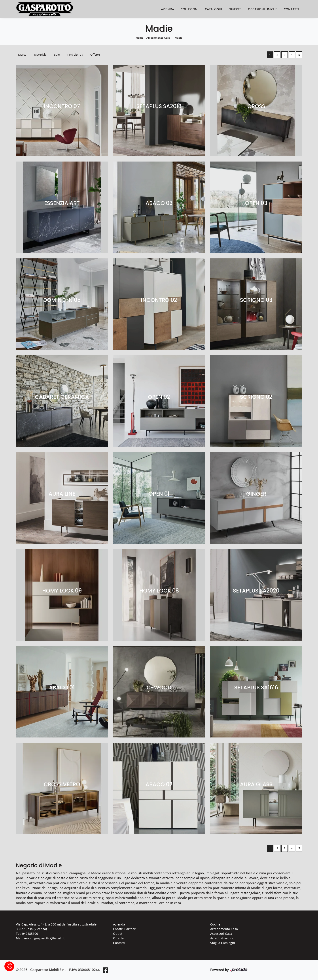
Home (140, 38)
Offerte (235, 9)
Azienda (168, 9)
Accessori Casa (221, 934)
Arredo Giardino (222, 938)
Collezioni (189, 9)
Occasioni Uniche (263, 9)
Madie (179, 38)
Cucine (215, 924)
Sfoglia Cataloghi (223, 943)
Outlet (118, 934)
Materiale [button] (40, 55)
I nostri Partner (124, 929)
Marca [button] (22, 55)
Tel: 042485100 (27, 934)
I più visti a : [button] (75, 55)
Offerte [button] (95, 55)
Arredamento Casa (158, 38)
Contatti (291, 9)
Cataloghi (213, 9)
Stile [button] (57, 55)
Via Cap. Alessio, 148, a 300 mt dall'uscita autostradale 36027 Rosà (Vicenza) (56, 927)
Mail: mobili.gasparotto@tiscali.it (40, 938)
